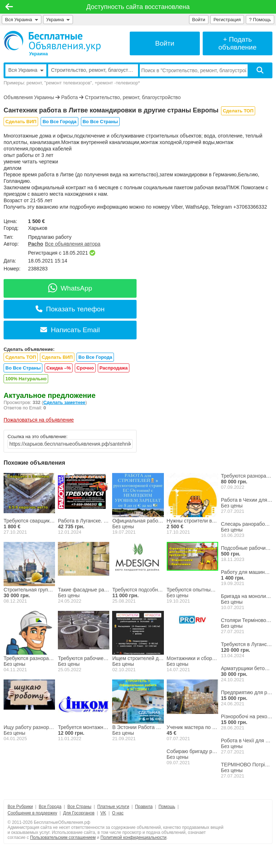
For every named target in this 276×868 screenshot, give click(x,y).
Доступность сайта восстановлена (138, 7)
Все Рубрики (20, 807)
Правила (144, 807)
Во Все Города (59, 122)
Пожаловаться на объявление (39, 420)
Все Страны (79, 807)
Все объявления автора (73, 244)
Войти (199, 20)
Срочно (85, 368)
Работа (69, 97)
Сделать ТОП (238, 111)
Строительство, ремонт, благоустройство (133, 97)
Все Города (50, 807)
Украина (58, 20)
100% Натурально (26, 379)
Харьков (38, 228)
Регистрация (227, 20)
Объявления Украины (29, 97)
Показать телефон (70, 309)
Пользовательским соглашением (63, 837)
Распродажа (114, 368)
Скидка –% (59, 368)
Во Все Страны (100, 122)
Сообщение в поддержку (32, 813)
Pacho (36, 244)
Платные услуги (113, 807)
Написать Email (70, 330)
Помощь (167, 807)
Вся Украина (22, 20)
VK (103, 813)
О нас (118, 813)
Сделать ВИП (21, 122)
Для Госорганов (79, 813)
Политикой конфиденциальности (134, 837)
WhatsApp (70, 288)
